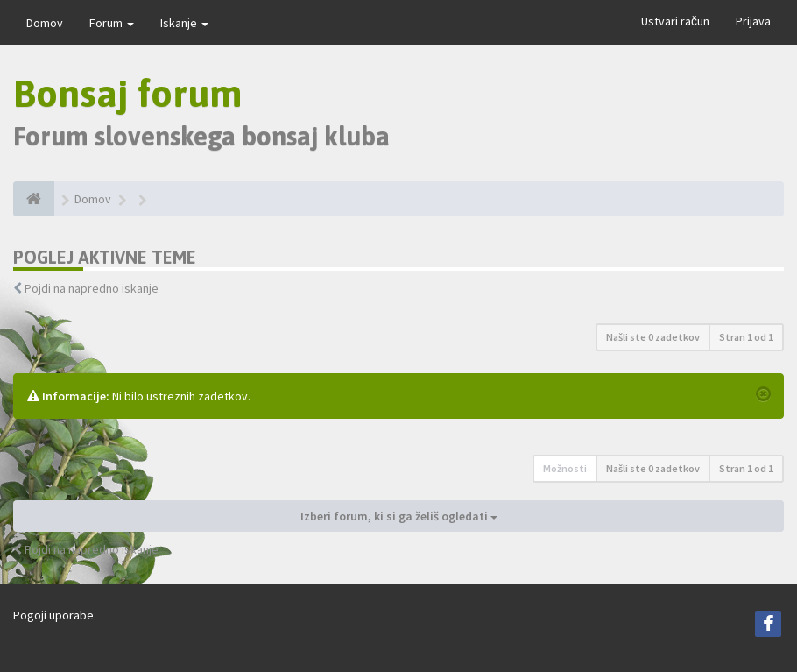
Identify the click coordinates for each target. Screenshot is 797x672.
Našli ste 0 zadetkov (653, 337)
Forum (112, 23)
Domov (45, 23)
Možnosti (565, 468)
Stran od (746, 337)
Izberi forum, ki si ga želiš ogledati (399, 516)
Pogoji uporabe (53, 615)
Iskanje (184, 23)
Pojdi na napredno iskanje (92, 288)
